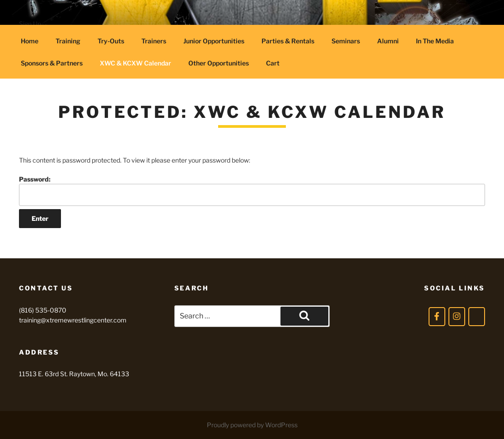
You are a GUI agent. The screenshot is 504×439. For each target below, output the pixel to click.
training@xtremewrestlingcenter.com (73, 320)
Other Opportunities (219, 63)
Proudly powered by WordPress (252, 425)
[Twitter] (477, 317)
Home (30, 41)
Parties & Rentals (288, 41)
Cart (273, 63)
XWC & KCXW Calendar (135, 63)
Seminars (346, 41)
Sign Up (30, 24)
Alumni (388, 41)
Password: (252, 190)
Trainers (154, 41)
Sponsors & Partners (52, 63)
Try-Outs (111, 41)
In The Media (435, 41)
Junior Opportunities (214, 41)
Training (68, 41)
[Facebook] (437, 317)
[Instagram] (457, 317)
